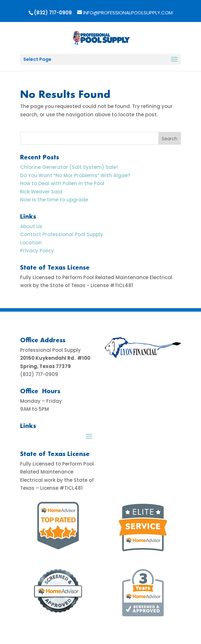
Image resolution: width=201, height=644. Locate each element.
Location (31, 243)
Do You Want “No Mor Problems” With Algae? (75, 175)
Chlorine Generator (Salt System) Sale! (69, 167)
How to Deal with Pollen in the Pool (62, 183)
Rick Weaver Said (41, 192)
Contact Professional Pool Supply (62, 234)
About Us (31, 226)
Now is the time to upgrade (54, 200)
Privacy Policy (37, 251)
